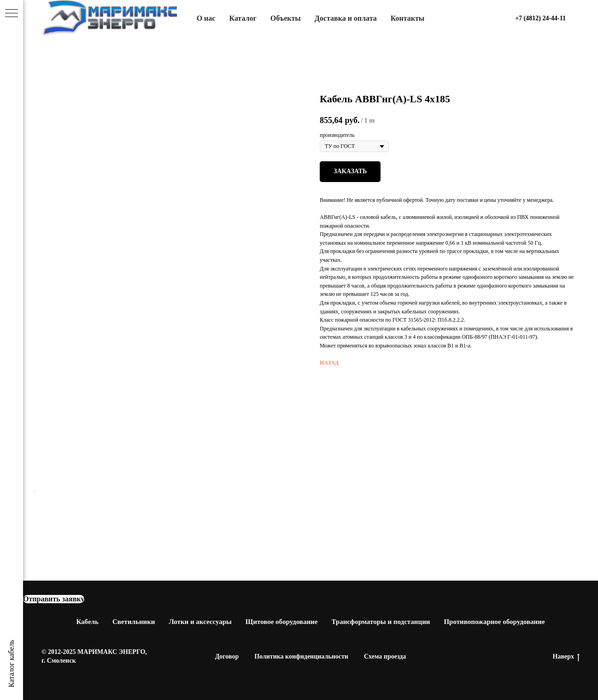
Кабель (87, 622)
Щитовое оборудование (282, 622)
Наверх (566, 657)
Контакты (408, 18)
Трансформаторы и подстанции (381, 622)
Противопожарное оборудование (494, 622)
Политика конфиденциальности (301, 656)
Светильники (134, 622)
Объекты (286, 18)
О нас (206, 18)
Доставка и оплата (346, 18)
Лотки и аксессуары (200, 622)
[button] (54, 599)
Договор (227, 656)
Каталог (243, 18)
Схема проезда (385, 656)
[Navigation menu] (12, 14)
